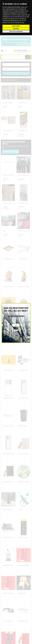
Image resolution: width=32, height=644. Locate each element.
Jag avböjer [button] (16, 29)
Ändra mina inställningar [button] (16, 31)
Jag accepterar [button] (16, 26)
